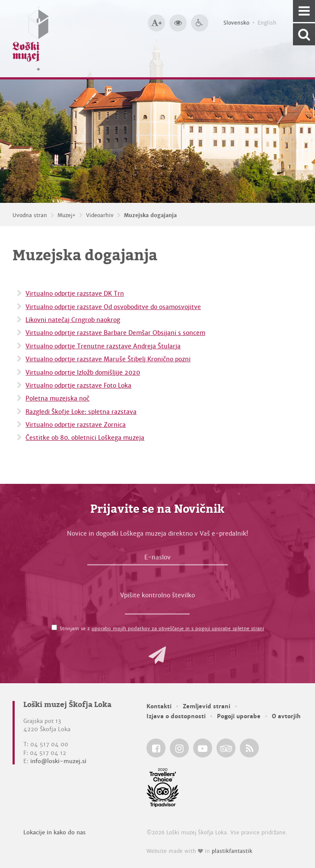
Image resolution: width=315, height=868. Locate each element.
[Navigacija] (304, 11)
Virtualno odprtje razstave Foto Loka (78, 385)
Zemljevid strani (207, 706)
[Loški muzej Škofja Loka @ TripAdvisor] (226, 748)
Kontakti (159, 706)
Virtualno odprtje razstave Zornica (76, 425)
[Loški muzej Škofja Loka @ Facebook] (156, 748)
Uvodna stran (30, 215)
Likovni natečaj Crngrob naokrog (73, 320)
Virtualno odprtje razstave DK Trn (75, 294)
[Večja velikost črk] (156, 23)
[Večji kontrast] (178, 23)
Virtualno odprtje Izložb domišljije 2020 (83, 372)
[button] (157, 655)
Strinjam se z (162, 628)
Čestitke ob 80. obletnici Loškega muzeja (85, 438)
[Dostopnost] (200, 23)
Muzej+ (67, 215)
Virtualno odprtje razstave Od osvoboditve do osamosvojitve (113, 307)
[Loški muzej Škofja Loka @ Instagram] (179, 748)
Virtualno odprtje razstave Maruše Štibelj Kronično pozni (108, 359)
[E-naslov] (157, 559)
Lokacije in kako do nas (54, 832)
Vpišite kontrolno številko (157, 595)
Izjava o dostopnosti (176, 716)
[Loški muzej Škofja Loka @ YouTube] (203, 748)
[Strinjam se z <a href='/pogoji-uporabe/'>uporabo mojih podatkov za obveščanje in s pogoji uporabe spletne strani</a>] (54, 627)
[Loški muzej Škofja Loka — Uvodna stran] (31, 39)
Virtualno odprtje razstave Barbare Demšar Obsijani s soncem (115, 333)
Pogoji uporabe (239, 716)
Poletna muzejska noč (57, 398)
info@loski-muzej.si (58, 761)
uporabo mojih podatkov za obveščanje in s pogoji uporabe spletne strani (178, 628)
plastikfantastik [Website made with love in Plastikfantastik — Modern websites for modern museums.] (232, 851)
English (267, 23)
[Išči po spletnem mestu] (304, 34)
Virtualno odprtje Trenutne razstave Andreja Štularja (103, 346)
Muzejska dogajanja (150, 215)
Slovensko (236, 23)
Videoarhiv (100, 215)
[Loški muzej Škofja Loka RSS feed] (249, 748)
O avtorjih (286, 716)
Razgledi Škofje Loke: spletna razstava (81, 412)
